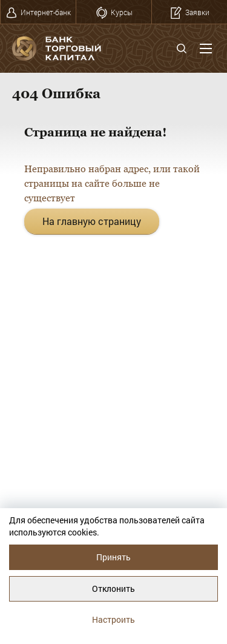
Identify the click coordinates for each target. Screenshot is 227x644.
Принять (113, 557)
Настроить (113, 619)
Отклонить (113, 589)
